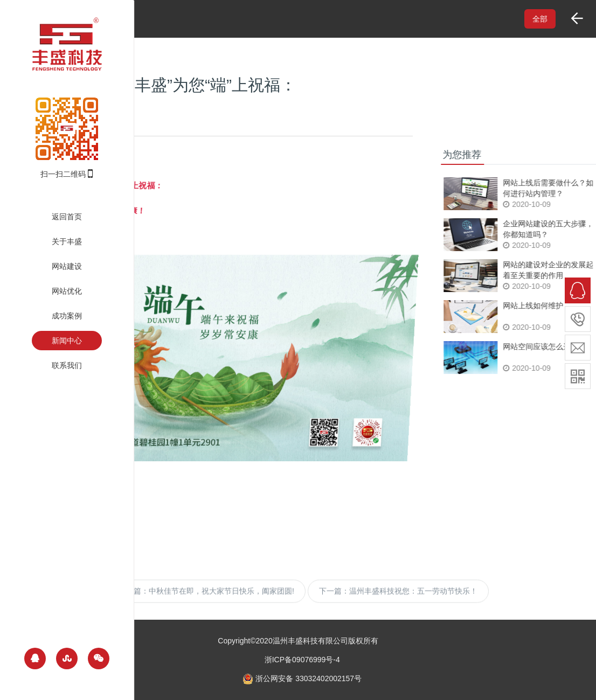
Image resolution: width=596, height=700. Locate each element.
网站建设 (67, 266)
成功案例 (67, 316)
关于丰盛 (67, 241)
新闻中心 (67, 341)
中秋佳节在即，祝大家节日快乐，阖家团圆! (221, 602)
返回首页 (67, 217)
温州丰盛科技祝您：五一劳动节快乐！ (413, 602)
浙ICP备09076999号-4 (302, 660)
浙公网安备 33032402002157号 (302, 678)
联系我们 (67, 365)
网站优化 (67, 291)
